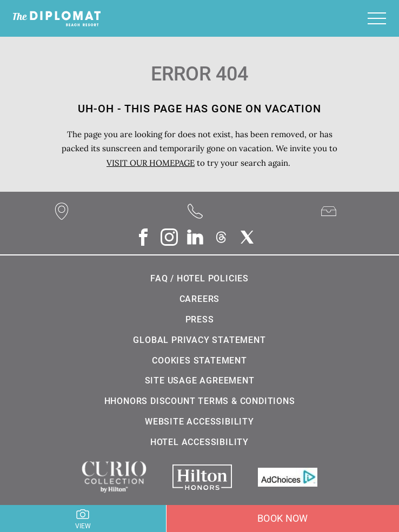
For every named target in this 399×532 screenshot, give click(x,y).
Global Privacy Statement (199, 340)
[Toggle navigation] (377, 18)
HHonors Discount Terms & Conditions (200, 401)
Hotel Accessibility (199, 442)
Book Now (282, 518)
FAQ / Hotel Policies (199, 278)
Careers (200, 299)
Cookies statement (199, 361)
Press (200, 319)
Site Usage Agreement (200, 381)
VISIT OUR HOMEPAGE (151, 163)
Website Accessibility (199, 422)
